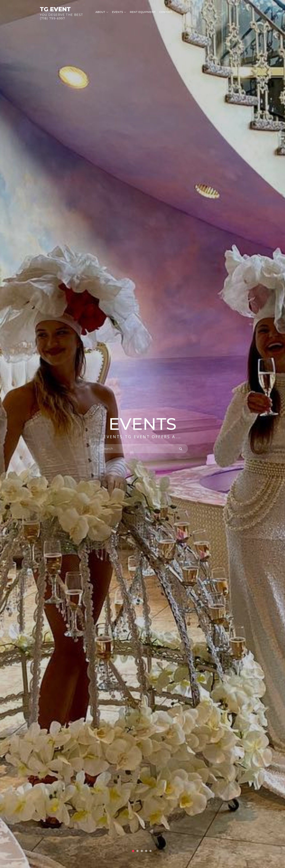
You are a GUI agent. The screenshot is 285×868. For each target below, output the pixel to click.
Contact (166, 12)
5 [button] (150, 851)
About (102, 12)
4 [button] (146, 851)
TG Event (55, 9)
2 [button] (137, 851)
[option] (142, 434)
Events (119, 12)
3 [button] (142, 851)
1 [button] (133, 851)
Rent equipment (143, 12)
